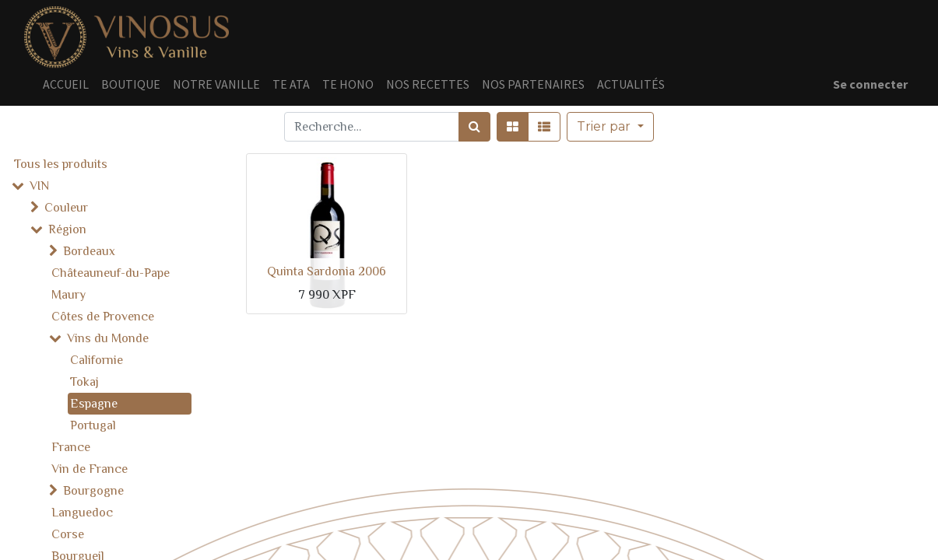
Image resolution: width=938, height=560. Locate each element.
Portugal (93, 425)
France (71, 447)
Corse (68, 534)
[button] (610, 127)
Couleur (66, 208)
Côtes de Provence (103, 317)
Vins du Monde (108, 338)
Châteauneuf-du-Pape (111, 273)
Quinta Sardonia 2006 (327, 271)
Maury (69, 295)
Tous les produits (61, 164)
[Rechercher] (474, 127)
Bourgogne (93, 491)
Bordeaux (89, 251)
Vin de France (90, 469)
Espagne (94, 404)
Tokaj (84, 382)
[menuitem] (66, 84)
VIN (39, 186)
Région (67, 229)
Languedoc (82, 513)
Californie (97, 360)
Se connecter (870, 84)
